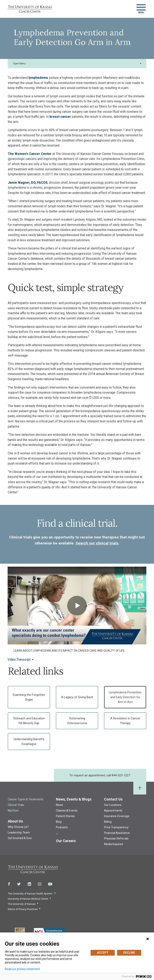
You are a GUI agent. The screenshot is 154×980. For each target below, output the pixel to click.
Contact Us (113, 799)
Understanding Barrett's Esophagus (29, 742)
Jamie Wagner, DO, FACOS (28, 183)
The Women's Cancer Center (30, 154)
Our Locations (113, 805)
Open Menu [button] (19, 64)
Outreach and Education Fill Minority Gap (29, 721)
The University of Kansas (22, 904)
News (59, 805)
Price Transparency (116, 827)
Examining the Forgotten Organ (29, 697)
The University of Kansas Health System (30, 894)
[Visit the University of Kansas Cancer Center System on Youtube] (50, 884)
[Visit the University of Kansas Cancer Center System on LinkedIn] (29, 884)
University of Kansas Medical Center (28, 899)
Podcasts (62, 827)
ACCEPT (103, 953)
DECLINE (129, 953)
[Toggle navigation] (141, 9)
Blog (59, 822)
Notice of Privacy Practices (23, 909)
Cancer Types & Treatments (26, 799)
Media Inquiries (114, 844)
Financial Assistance (117, 833)
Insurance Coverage (117, 816)
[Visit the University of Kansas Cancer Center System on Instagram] (40, 884)
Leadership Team (19, 832)
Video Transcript (19, 659)
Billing (108, 822)
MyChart (13, 811)
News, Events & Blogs (74, 799)
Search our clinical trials (97, 543)
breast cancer (60, 117)
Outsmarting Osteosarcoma (77, 721)
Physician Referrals (116, 838)
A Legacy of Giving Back (77, 697)
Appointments (113, 811)
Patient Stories (65, 816)
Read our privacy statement (22, 969)
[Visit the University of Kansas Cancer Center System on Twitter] (19, 884)
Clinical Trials (16, 805)
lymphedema (38, 78)
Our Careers (66, 841)
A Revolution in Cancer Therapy (125, 721)
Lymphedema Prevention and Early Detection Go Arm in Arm (125, 697)
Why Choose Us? (18, 827)
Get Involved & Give (20, 838)
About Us (15, 821)
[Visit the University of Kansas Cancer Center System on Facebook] (9, 884)
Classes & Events (67, 811)
